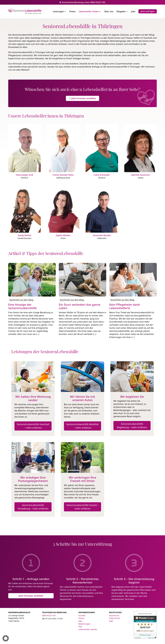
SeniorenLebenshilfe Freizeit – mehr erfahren (83, 507)
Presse (81, 618)
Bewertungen (84, 624)
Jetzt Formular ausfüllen (31, 596)
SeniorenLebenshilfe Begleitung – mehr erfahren (132, 426)
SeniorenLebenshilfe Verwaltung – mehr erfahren (33, 507)
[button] (6, 638)
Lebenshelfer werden (88, 629)
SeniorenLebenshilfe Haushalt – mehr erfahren (33, 426)
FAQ (80, 627)
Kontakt (82, 615)
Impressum (114, 615)
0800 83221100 (49, 615)
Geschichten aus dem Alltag (21, 300)
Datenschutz (115, 618)
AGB (111, 621)
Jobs (80, 621)
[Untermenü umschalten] (65, 11)
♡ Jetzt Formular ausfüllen (82, 98)
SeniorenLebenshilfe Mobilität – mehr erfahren (82, 426)
